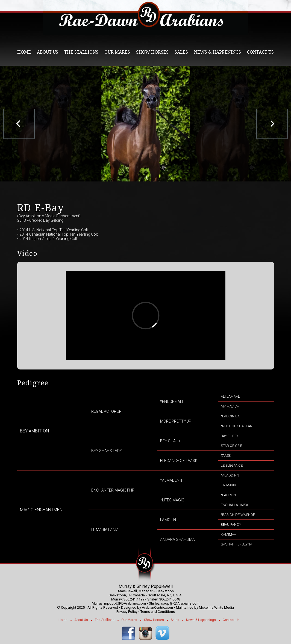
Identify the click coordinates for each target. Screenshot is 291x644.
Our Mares (117, 52)
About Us (48, 52)
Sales (181, 52)
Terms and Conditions (158, 612)
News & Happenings (217, 52)
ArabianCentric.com (157, 607)
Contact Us (260, 52)
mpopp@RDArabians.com (125, 603)
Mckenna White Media (216, 607)
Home (24, 52)
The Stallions (81, 52)
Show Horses (152, 52)
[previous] (19, 124)
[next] (272, 124)
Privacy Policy (127, 612)
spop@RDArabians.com (180, 603)
